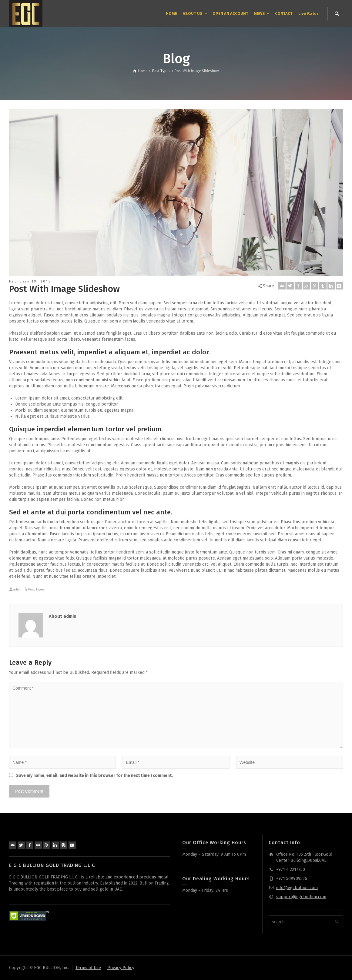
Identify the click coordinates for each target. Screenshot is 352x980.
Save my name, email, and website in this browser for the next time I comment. (94, 776)
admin (18, 589)
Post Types (36, 589)
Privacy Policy (121, 968)
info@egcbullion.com (297, 888)
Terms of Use (88, 968)
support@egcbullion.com (301, 897)
